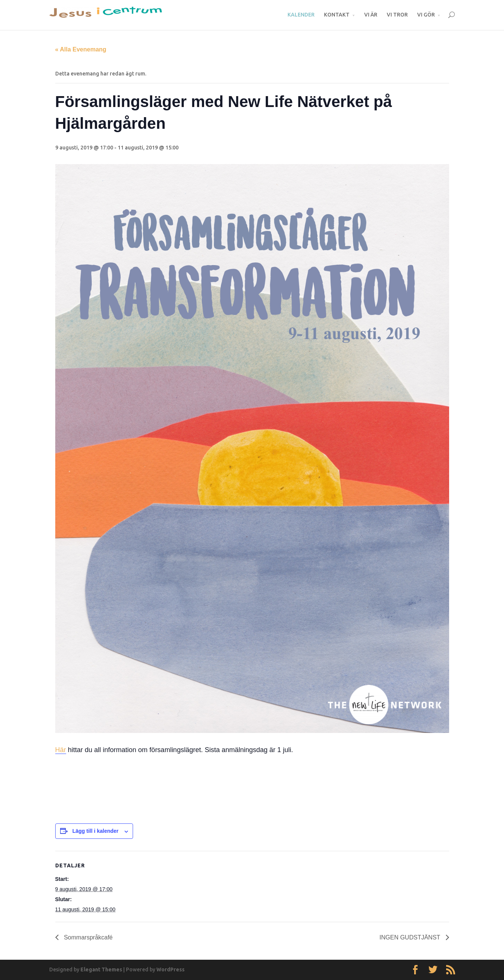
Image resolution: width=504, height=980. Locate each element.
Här (61, 750)
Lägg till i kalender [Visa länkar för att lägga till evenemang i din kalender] (95, 831)
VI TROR (397, 15)
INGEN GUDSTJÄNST (411, 937)
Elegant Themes (101, 969)
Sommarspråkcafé (88, 937)
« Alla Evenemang (81, 49)
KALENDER (301, 15)
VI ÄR (371, 15)
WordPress (170, 969)
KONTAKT (337, 15)
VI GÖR (426, 15)
